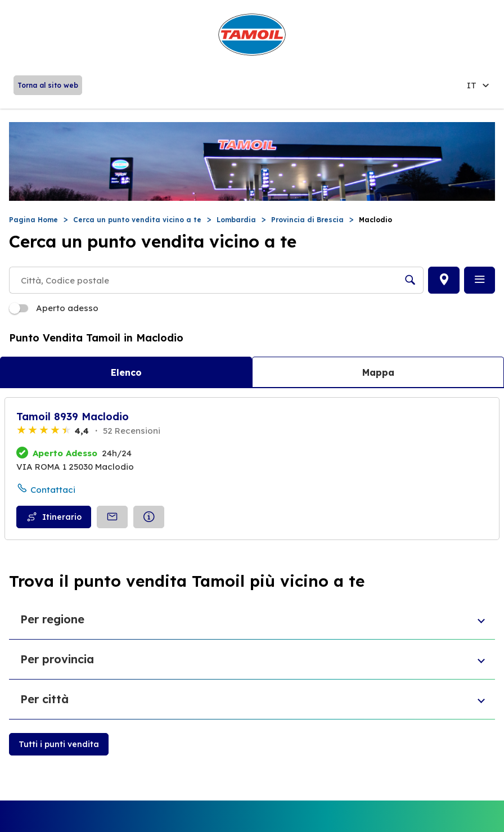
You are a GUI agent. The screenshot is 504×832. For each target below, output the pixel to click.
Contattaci (53, 490)
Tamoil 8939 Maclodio (73, 417)
